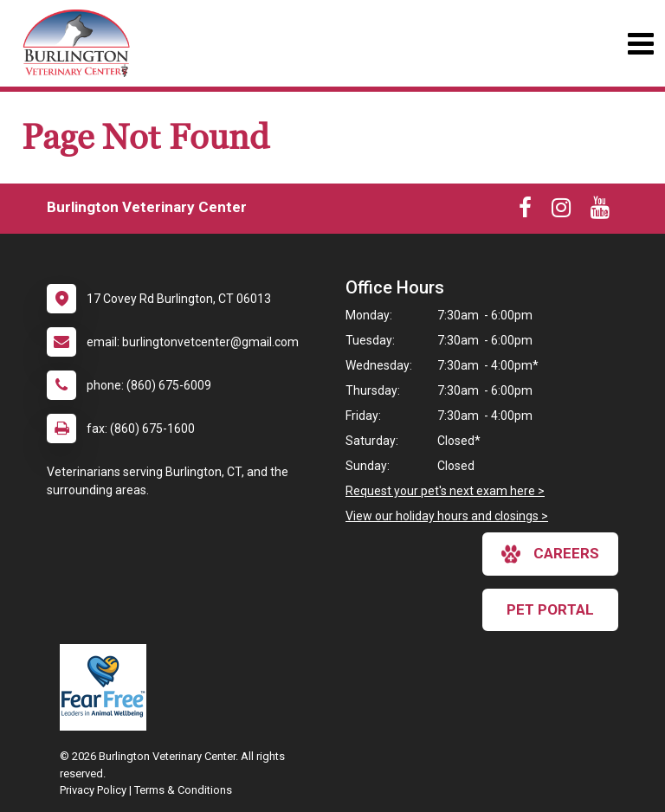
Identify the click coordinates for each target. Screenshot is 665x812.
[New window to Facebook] (525, 211)
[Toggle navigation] (640, 44)
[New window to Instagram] (561, 211)
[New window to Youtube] (600, 211)
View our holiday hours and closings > (447, 516)
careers (550, 554)
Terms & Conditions (183, 790)
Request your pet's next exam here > (445, 491)
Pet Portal (550, 609)
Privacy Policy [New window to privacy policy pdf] (93, 790)
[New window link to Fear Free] (107, 687)
